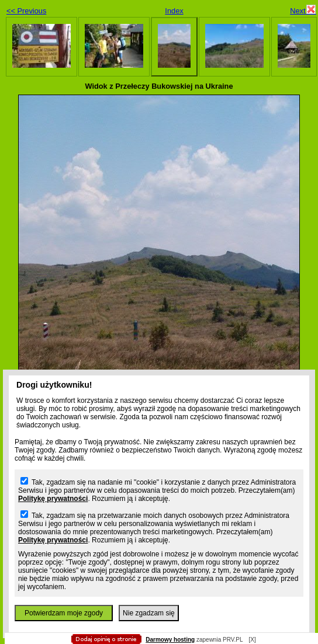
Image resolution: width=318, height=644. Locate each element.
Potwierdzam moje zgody (64, 613)
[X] (252, 640)
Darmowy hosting (170, 640)
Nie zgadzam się (149, 613)
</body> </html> (153, 58)
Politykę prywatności (53, 499)
